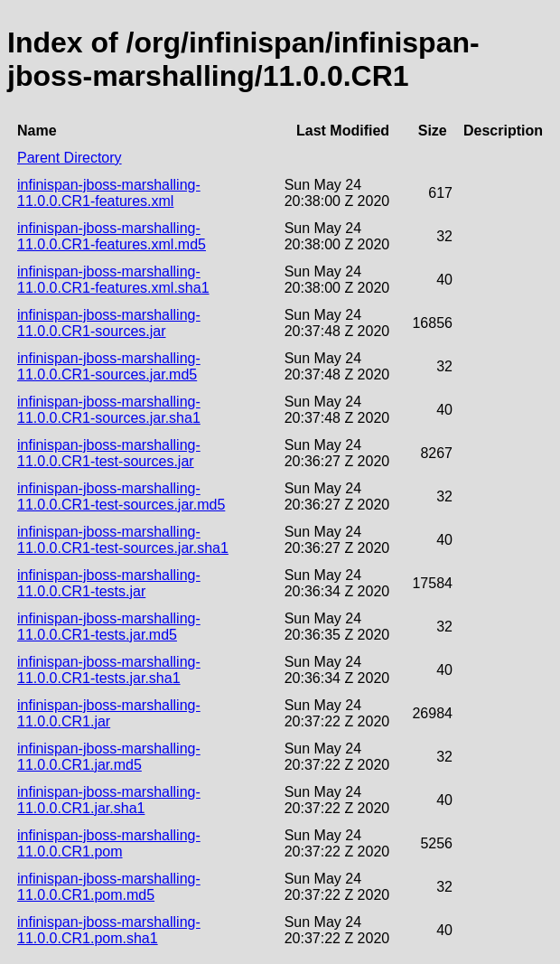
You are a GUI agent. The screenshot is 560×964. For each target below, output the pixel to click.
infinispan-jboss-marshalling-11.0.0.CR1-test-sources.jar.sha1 (123, 540)
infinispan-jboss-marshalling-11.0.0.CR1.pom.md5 (109, 887)
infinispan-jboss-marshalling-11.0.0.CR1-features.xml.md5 (112, 236)
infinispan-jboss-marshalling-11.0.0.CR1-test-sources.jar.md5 (121, 496)
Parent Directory (70, 158)
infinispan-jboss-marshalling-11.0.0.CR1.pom (109, 843)
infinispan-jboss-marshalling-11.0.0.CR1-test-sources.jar (109, 453)
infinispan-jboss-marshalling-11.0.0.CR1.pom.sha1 (109, 930)
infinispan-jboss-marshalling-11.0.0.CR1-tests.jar (109, 583)
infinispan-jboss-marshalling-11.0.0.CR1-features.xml (109, 193)
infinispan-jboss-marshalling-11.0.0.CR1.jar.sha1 (109, 800)
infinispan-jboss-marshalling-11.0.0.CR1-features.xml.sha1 (113, 280)
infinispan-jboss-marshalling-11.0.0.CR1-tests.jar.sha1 (109, 670)
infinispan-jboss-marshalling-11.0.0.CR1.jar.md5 (109, 757)
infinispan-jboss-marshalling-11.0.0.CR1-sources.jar (109, 323)
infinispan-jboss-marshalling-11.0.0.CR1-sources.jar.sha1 (109, 410)
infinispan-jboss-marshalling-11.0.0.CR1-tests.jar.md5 (109, 627)
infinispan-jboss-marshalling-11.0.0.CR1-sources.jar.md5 (109, 366)
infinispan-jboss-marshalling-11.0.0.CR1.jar (109, 713)
